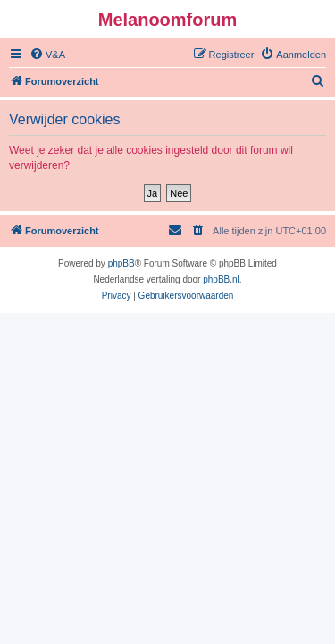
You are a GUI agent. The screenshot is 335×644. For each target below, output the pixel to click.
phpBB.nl (221, 280)
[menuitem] (47, 55)
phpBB (121, 263)
